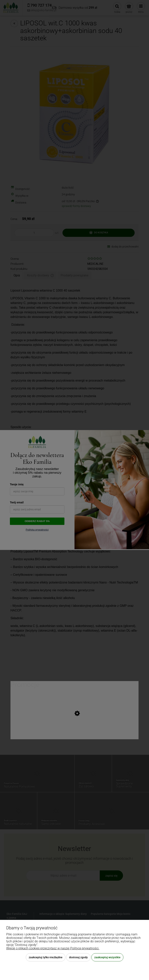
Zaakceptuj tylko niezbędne (46, 957)
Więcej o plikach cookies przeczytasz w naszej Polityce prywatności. (53, 948)
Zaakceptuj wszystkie (107, 957)
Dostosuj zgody (78, 957)
